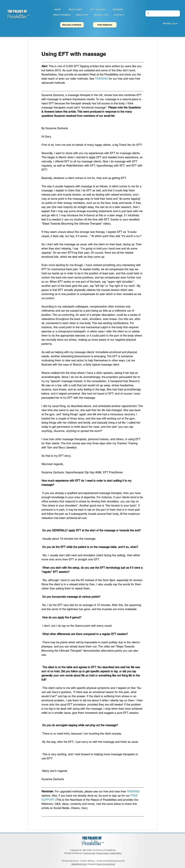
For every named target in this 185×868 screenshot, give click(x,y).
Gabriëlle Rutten (79, 864)
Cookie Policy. (116, 853)
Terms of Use (89, 853)
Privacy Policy (102, 853)
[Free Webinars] (105, 25)
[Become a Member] (72, 25)
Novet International (106, 864)
